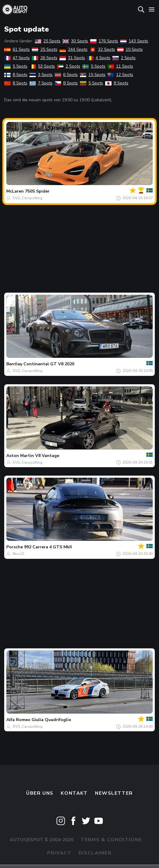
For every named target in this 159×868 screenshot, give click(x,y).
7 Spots (41, 83)
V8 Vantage (47, 456)
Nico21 (19, 554)
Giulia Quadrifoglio (51, 720)
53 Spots (42, 66)
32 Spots (102, 49)
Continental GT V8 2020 (49, 364)
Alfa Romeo (18, 720)
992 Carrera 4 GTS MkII (48, 547)
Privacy (59, 853)
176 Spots (104, 41)
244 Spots (73, 49)
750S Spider (37, 191)
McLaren (15, 191)
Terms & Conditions (111, 840)
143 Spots (134, 41)
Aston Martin (20, 456)
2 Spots (124, 58)
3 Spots (41, 75)
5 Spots (16, 66)
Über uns (40, 793)
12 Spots (120, 75)
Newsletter (114, 793)
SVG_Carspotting (28, 198)
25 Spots (48, 41)
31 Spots (72, 58)
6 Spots (66, 75)
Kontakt (74, 793)
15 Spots (93, 75)
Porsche (15, 547)
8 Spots (16, 75)
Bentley (14, 364)
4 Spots (99, 58)
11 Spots (120, 66)
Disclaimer (95, 853)
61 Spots (17, 49)
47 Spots (17, 58)
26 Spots (45, 58)
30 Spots (75, 41)
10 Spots (130, 49)
